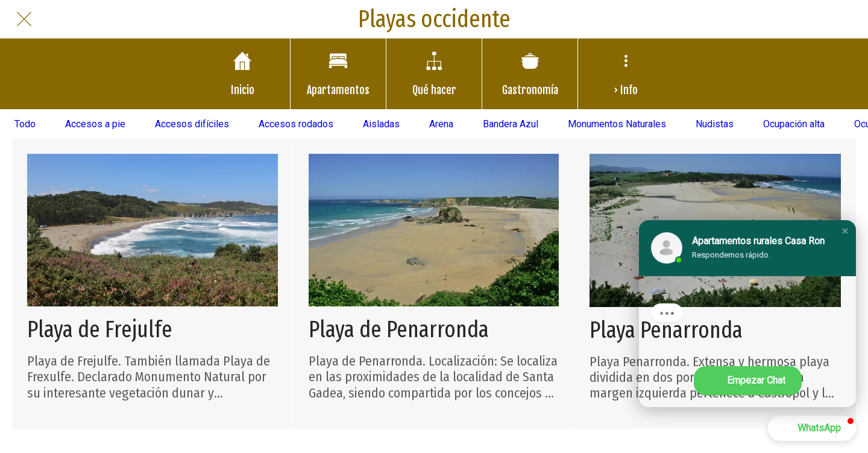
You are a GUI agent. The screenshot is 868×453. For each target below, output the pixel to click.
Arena (441, 124)
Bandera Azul (511, 124)
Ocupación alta (794, 124)
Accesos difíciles (192, 124)
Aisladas (381, 124)
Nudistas (715, 124)
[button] (845, 231)
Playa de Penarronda (399, 330)
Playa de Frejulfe (100, 330)
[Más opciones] (626, 74)
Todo (25, 124)
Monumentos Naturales (617, 124)
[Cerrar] (24, 19)
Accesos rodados (296, 124)
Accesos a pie (95, 124)
